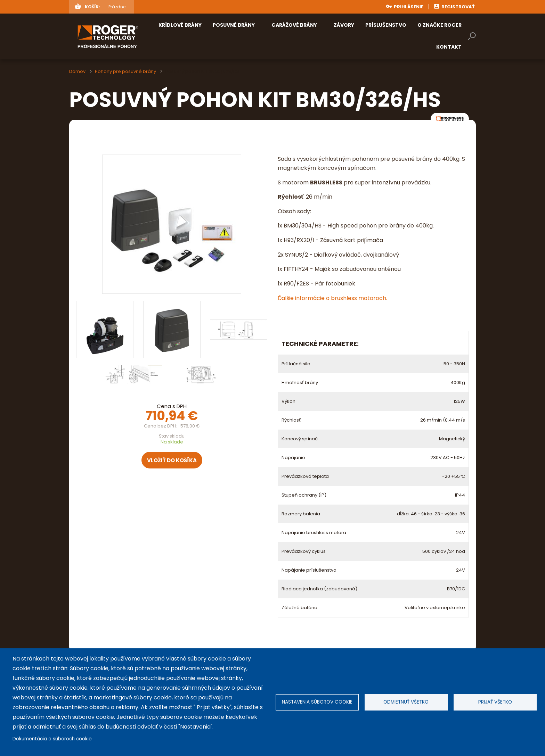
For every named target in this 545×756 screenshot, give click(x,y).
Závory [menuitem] (344, 25)
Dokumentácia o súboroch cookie (52, 739)
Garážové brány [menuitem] (294, 25)
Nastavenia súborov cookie (317, 702)
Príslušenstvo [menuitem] (386, 25)
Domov (77, 71)
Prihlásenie (409, 7)
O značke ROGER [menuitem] (440, 25)
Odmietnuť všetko (406, 702)
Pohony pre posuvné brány (125, 71)
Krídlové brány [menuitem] (180, 25)
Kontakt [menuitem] (449, 47)
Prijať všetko (495, 702)
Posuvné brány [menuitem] (234, 25)
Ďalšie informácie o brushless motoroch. (332, 298)
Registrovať (458, 7)
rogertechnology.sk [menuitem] (119, 36)
